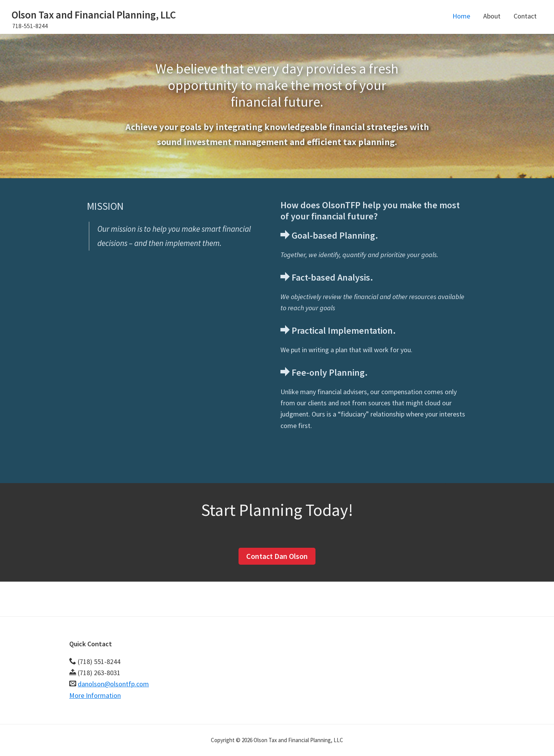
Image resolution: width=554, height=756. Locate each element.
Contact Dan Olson (277, 556)
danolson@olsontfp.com (113, 684)
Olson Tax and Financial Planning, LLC (94, 15)
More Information (95, 695)
